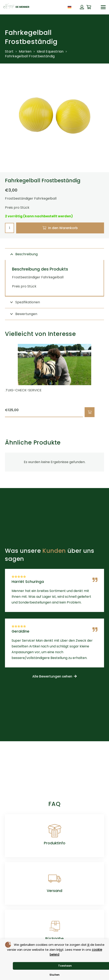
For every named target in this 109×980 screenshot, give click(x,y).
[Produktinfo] (55, 831)
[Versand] (55, 879)
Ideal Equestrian (50, 51)
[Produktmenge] (10, 228)
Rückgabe (54, 939)
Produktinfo (55, 843)
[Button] (82, 7)
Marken (25, 51)
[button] (103, 7)
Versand (54, 891)
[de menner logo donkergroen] (16, 7)
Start (9, 51)
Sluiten (54, 975)
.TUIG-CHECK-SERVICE (23, 390)
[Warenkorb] (89, 7)
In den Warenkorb (63, 228)
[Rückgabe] (55, 926)
